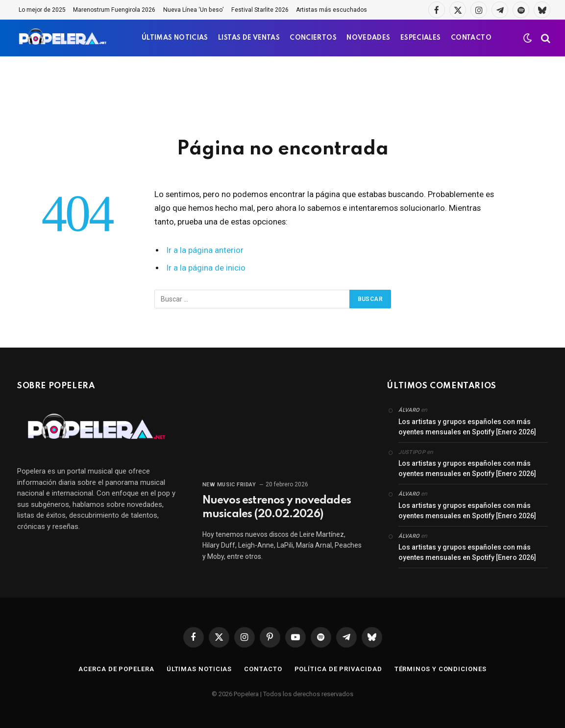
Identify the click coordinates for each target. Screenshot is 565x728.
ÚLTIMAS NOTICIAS (175, 38)
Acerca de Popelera (116, 669)
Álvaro (409, 410)
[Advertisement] (283, 96)
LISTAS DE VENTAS (249, 38)
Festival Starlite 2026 (260, 10)
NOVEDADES (368, 38)
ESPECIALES (421, 38)
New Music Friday (229, 485)
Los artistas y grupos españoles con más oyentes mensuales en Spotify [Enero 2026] (467, 427)
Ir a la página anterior (205, 250)
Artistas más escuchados (332, 10)
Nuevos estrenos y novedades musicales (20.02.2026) (277, 507)
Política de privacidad (338, 669)
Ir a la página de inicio (206, 268)
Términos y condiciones (441, 669)
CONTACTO (471, 38)
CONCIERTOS (313, 38)
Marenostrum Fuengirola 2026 (114, 10)
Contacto (263, 669)
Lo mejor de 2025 (42, 10)
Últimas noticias (199, 669)
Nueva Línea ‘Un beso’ (193, 10)
